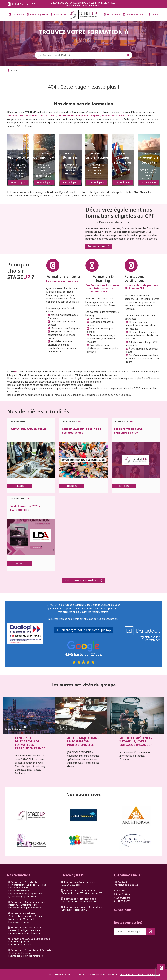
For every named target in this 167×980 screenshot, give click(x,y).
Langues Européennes (19, 942)
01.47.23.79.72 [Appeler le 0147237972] (21, 4)
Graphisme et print (29, 905)
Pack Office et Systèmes (20, 933)
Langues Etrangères (88, 116)
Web (23, 908)
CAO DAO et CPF (70, 902)
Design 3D (13, 905)
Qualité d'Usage (16, 897)
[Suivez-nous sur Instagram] (158, 4)
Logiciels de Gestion (18, 894)
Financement (112, 14)
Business (51, 116)
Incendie (27, 953)
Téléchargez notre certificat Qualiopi (86, 630)
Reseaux (37, 933)
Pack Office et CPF (88, 902)
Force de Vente (25, 916)
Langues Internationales (20, 944)
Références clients (135, 14)
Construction (15, 953)
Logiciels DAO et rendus (20, 891)
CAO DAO (13, 930)
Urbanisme (31, 897)
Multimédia (14, 908)
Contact (154, 14)
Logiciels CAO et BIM (18, 888)
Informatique (66, 116)
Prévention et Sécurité (116, 116)
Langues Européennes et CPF (76, 910)
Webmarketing (35, 908)
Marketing (28, 919)
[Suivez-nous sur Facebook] (152, 4)
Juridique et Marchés (36, 885)
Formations (17, 14)
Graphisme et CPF (94, 893)
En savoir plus (99, 246)
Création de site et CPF (72, 893)
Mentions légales (126, 885)
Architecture (15, 116)
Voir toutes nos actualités (84, 580)
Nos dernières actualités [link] (38, 411)
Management (15, 919)
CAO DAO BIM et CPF (72, 885)
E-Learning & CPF (37, 14)
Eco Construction (16, 885)
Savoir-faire (58, 14)
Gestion (38, 916)
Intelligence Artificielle (30, 930)
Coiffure (12, 916)
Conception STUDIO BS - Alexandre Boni (140, 974)
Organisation (36, 894)
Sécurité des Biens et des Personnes (26, 956)
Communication (34, 116)
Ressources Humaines (19, 922)
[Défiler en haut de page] (161, 968)
